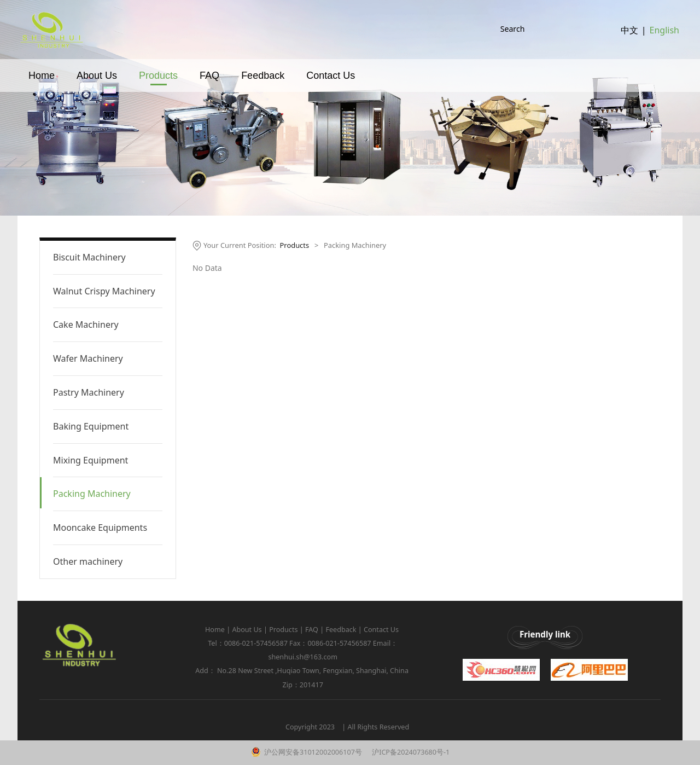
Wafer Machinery (88, 358)
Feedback (263, 86)
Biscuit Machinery (89, 257)
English (664, 35)
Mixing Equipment (91, 460)
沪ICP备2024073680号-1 (410, 752)
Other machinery (88, 561)
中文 (629, 35)
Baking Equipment (91, 426)
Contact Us (331, 86)
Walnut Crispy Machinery (104, 291)
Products (158, 86)
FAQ (209, 86)
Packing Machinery (92, 494)
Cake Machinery (86, 324)
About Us (97, 86)
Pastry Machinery (89, 392)
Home (42, 86)
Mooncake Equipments (100, 528)
